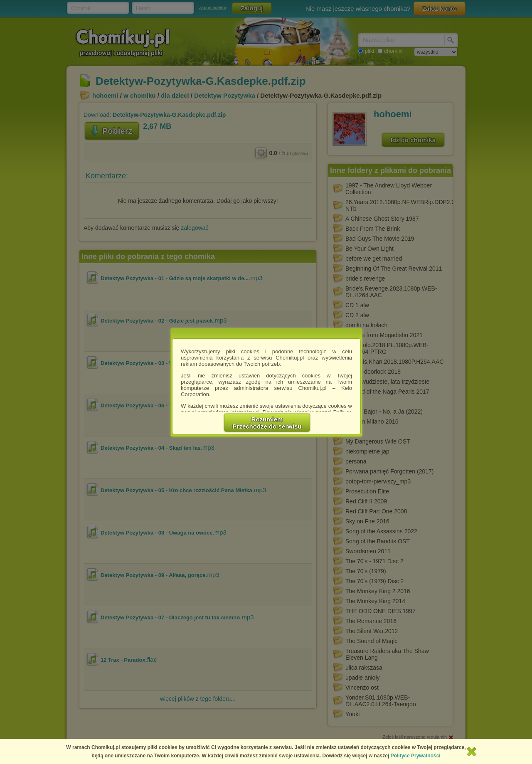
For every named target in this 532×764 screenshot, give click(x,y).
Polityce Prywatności (416, 756)
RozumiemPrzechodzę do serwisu (267, 423)
